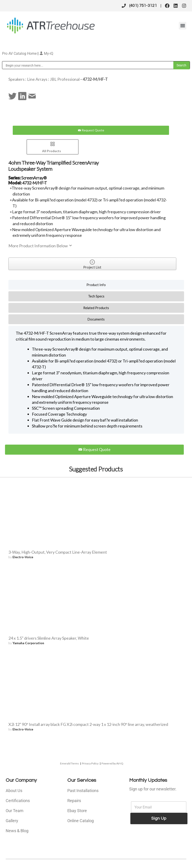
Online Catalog (81, 821)
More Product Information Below (40, 246)
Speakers (16, 79)
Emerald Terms (69, 763)
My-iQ (46, 53)
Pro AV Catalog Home (20, 53)
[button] (183, 26)
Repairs (74, 801)
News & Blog (17, 831)
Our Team (15, 811)
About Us (14, 791)
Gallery (12, 821)
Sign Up (159, 818)
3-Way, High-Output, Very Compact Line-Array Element (58, 552)
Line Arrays (37, 79)
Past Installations (83, 791)
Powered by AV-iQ (112, 763)
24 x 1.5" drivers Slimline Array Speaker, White (49, 638)
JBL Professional (65, 79)
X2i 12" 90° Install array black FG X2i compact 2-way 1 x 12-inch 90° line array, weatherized (88, 724)
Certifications (18, 801)
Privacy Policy (90, 763)
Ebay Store (77, 811)
